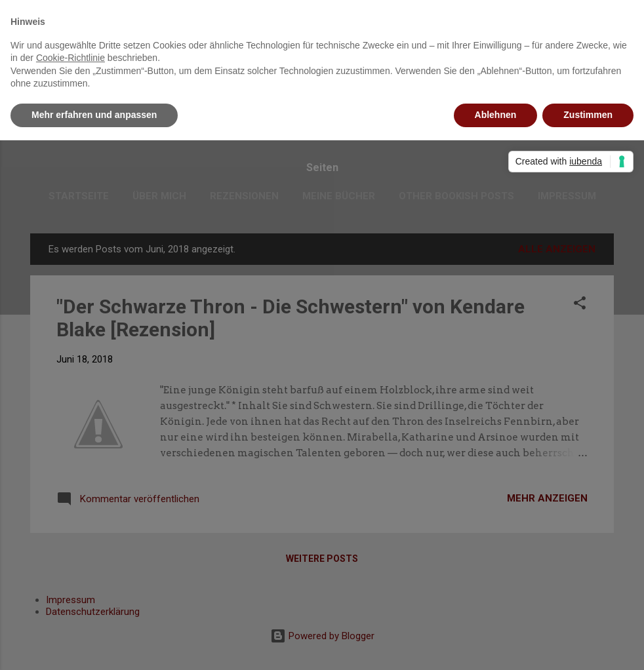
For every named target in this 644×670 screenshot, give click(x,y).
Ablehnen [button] (496, 115)
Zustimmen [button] (588, 115)
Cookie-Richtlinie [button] (70, 58)
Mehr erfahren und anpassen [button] (94, 115)
